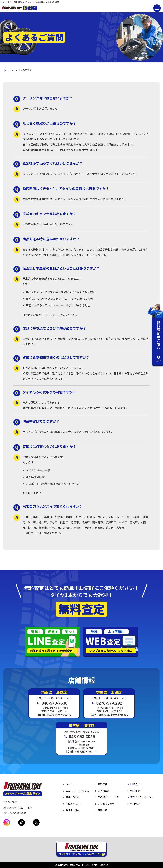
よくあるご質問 (106, 804)
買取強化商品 (73, 810)
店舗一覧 (103, 810)
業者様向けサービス (108, 797)
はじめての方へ (74, 804)
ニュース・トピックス (77, 791)
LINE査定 (135, 784)
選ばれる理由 (73, 797)
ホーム (7, 70)
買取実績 (103, 784)
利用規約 (135, 804)
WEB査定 (135, 791)
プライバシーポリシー (142, 797)
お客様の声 (104, 791)
